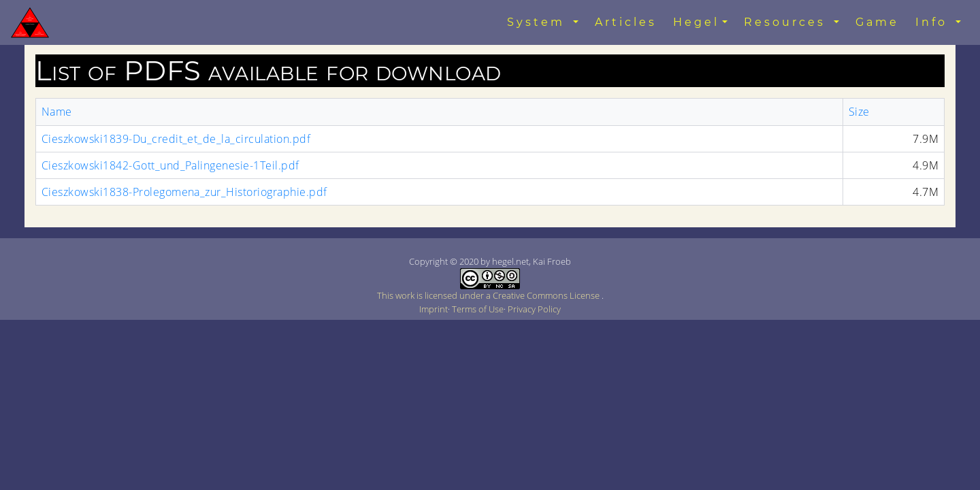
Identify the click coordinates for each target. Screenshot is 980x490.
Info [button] (934, 22)
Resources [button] (787, 22)
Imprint (434, 309)
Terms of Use (478, 309)
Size (859, 112)
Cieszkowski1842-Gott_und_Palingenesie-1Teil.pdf (170, 165)
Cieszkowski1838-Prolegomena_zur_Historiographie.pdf (184, 192)
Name (57, 112)
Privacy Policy (534, 309)
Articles (626, 22)
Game (877, 22)
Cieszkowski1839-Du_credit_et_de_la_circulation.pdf (176, 139)
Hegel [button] (696, 22)
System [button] (539, 22)
